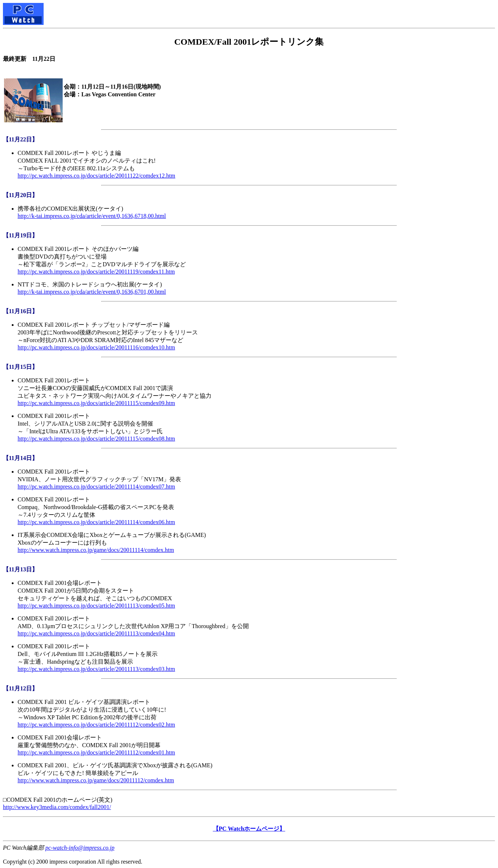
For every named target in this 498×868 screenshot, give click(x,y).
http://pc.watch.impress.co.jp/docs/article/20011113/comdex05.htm (96, 606)
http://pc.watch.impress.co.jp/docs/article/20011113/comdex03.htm (96, 669)
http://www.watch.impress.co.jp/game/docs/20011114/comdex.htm (96, 550)
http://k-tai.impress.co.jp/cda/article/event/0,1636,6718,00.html (92, 216)
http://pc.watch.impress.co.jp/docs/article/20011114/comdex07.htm (96, 487)
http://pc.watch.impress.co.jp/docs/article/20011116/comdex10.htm (96, 347)
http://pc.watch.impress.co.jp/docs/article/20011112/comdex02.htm (96, 725)
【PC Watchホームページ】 (249, 829)
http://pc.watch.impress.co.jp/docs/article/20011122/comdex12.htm (96, 176)
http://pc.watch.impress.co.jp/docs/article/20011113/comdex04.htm (96, 633)
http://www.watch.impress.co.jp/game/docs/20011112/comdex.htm (96, 780)
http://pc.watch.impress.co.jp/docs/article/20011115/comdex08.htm (96, 439)
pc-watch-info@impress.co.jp (80, 848)
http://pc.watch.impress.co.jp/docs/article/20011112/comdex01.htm (96, 752)
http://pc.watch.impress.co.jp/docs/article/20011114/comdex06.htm (96, 522)
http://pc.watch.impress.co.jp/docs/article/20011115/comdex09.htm (96, 403)
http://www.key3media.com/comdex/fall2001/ (57, 807)
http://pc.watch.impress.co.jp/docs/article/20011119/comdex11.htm (96, 272)
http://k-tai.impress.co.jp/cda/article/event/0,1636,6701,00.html (92, 292)
